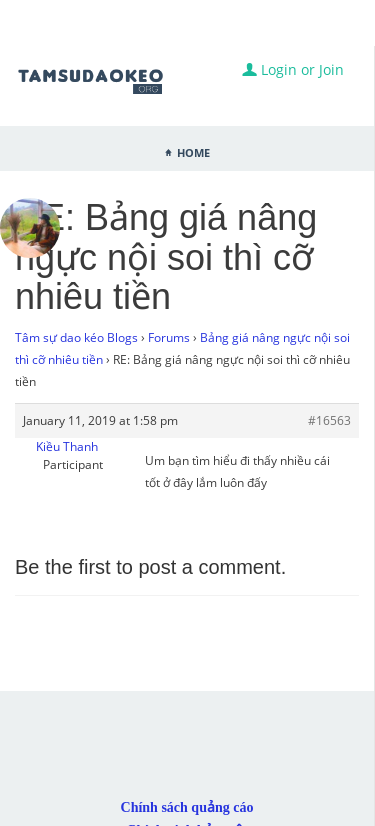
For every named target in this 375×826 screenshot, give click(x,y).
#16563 (329, 420)
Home (193, 151)
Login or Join (293, 69)
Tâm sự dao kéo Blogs (76, 337)
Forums (169, 337)
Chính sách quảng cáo (187, 807)
